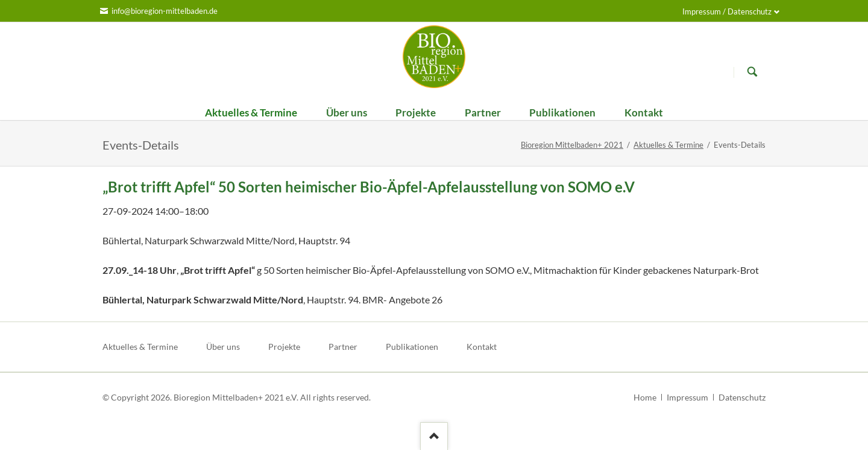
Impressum (687, 397)
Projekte (284, 347)
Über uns (223, 347)
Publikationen (412, 347)
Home (645, 397)
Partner (343, 347)
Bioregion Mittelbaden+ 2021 (572, 145)
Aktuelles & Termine (668, 145)
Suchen (752, 71)
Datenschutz (742, 397)
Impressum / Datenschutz (727, 11)
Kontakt (482, 347)
